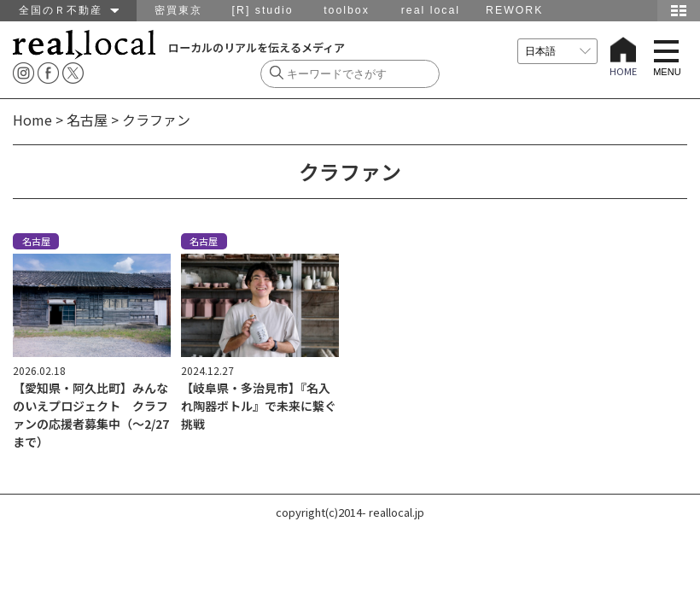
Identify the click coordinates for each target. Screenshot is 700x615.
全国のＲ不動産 (69, 10)
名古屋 (87, 120)
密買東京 (178, 10)
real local (431, 10)
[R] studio (263, 10)
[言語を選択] (557, 51)
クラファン (156, 120)
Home (32, 120)
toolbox (347, 10)
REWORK (514, 10)
